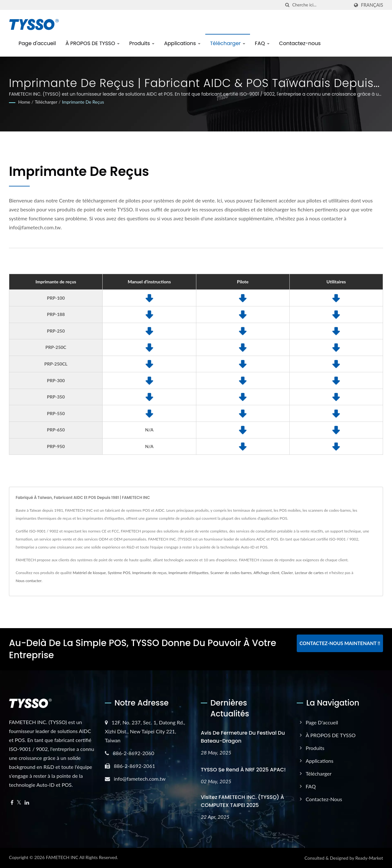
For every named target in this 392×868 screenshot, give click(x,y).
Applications (182, 43)
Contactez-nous (300, 43)
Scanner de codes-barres (231, 573)
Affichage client (267, 573)
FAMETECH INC (62, 857)
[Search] (321, 5)
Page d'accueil (37, 43)
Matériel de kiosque (89, 573)
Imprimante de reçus (83, 102)
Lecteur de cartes (309, 573)
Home (24, 102)
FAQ (262, 43)
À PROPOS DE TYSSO (93, 43)
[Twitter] (19, 803)
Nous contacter (29, 581)
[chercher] (287, 5)
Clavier (287, 573)
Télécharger (228, 43)
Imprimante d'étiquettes (188, 573)
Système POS (119, 573)
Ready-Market (369, 858)
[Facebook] (12, 803)
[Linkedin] (27, 803)
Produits (142, 43)
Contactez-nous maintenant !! (340, 643)
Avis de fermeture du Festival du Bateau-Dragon (243, 737)
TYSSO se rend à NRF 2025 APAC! (243, 770)
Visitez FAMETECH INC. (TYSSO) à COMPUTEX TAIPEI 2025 (243, 801)
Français (372, 5)
